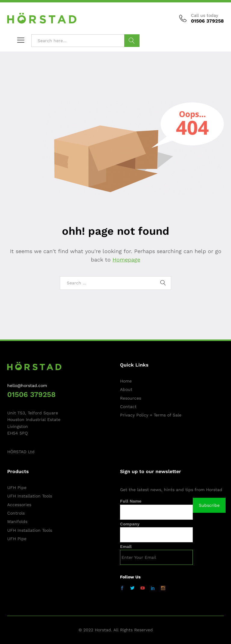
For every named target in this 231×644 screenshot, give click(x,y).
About (126, 389)
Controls (16, 513)
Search (132, 41)
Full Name (131, 501)
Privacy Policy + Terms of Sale (151, 415)
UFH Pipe (17, 488)
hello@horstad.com (27, 385)
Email (126, 546)
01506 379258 (31, 395)
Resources (131, 398)
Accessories (19, 505)
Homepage (126, 260)
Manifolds (17, 522)
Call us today (205, 15)
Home (126, 381)
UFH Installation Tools (30, 496)
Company (130, 524)
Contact (128, 407)
